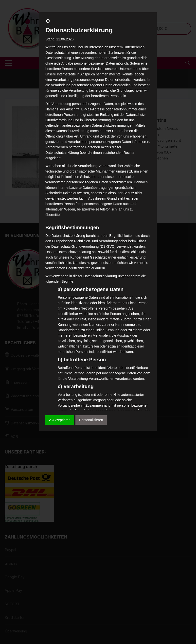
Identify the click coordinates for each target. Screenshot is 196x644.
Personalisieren (91, 420)
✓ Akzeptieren (60, 420)
